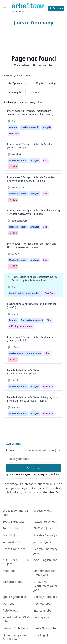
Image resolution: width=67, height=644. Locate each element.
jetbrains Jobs (42, 542)
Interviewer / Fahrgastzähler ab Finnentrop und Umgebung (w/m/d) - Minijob (32, 179)
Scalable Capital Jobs (47, 535)
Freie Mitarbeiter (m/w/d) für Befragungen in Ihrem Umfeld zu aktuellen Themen (32, 399)
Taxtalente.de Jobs (45, 522)
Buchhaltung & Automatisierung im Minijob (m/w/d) (32, 305)
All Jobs (35, 92)
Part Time (50, 293)
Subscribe (33, 468)
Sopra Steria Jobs (14, 522)
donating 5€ (51, 492)
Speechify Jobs (43, 511)
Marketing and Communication (25, 353)
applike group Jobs (15, 597)
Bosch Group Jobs (14, 549)
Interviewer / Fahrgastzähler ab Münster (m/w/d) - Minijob (30, 339)
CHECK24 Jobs (43, 528)
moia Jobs (9, 571)
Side (45, 160)
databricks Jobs (12, 582)
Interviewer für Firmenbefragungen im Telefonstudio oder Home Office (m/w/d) (30, 113)
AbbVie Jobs (10, 610)
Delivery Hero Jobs (45, 597)
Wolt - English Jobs (45, 560)
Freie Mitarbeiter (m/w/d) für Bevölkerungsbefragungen (23, 372)
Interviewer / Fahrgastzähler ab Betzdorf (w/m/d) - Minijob (30, 146)
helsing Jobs (41, 617)
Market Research (30, 127)
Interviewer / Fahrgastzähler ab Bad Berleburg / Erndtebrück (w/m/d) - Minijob (33, 212)
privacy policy (44, 474)
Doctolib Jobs (11, 535)
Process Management (32, 320)
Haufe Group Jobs (45, 628)
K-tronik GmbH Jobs (15, 628)
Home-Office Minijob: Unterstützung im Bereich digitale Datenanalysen (34, 278)
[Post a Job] (56, 8)
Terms (58, 474)
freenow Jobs (42, 604)
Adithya (20, 12)
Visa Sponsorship (17, 83)
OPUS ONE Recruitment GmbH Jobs (46, 586)
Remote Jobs (15, 92)
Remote (13, 127)
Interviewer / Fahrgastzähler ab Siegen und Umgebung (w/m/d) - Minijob (32, 245)
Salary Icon (10, 167)
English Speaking (46, 83)
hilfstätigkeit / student (21, 326)
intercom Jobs (42, 610)
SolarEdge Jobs (43, 635)
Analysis (47, 127)
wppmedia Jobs (13, 542)
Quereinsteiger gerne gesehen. (25, 293)
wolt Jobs (9, 604)
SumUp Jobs (10, 528)
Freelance (14, 133)
